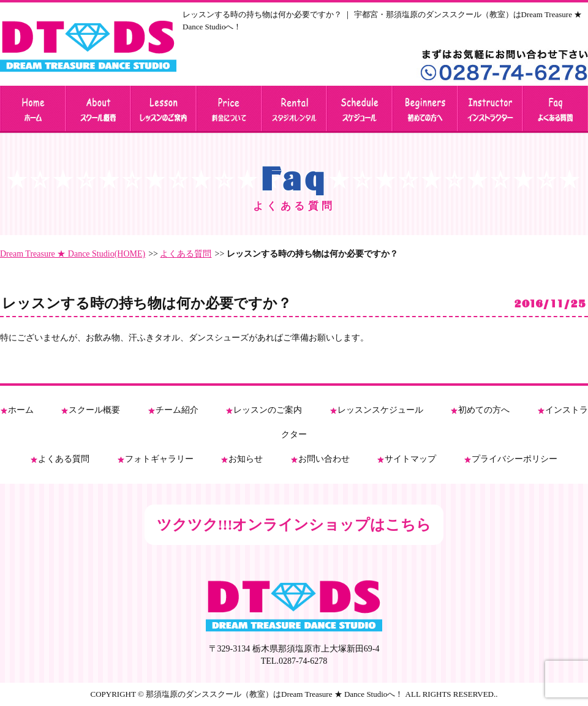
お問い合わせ (324, 459)
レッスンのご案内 (268, 410)
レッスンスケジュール (380, 410)
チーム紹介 (177, 410)
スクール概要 (94, 410)
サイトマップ (410, 459)
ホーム (21, 410)
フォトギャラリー (159, 459)
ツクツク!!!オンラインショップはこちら (294, 525)
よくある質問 (186, 254)
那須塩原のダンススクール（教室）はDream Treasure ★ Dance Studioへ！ (274, 694)
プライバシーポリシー (514, 459)
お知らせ (246, 459)
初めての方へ (484, 410)
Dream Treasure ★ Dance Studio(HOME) (73, 254)
